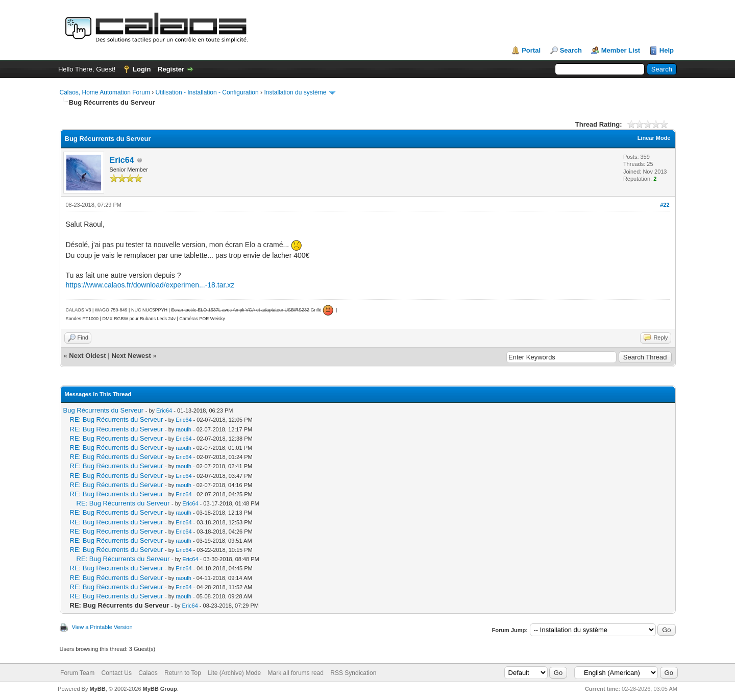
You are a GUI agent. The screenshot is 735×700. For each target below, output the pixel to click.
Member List (621, 50)
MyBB (97, 689)
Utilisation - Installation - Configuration (207, 92)
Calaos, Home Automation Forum (105, 92)
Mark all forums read (296, 673)
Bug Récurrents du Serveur (104, 410)
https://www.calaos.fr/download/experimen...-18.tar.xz (150, 285)
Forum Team (77, 673)
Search (571, 50)
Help (667, 50)
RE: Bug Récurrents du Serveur (117, 419)
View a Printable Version (102, 627)
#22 (665, 205)
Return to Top (183, 673)
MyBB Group (160, 689)
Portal (531, 50)
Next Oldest (87, 356)
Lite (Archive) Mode (234, 673)
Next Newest (131, 356)
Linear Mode (654, 138)
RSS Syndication (353, 673)
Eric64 (122, 160)
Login (142, 69)
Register (171, 69)
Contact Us (117, 673)
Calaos (148, 673)
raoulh (183, 429)
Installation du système (295, 92)
